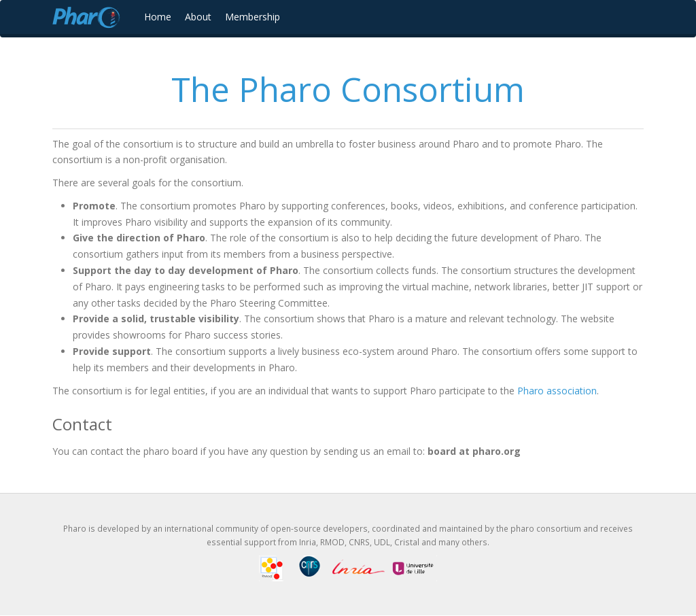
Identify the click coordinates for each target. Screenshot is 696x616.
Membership (253, 17)
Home (158, 17)
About (198, 17)
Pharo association (557, 391)
